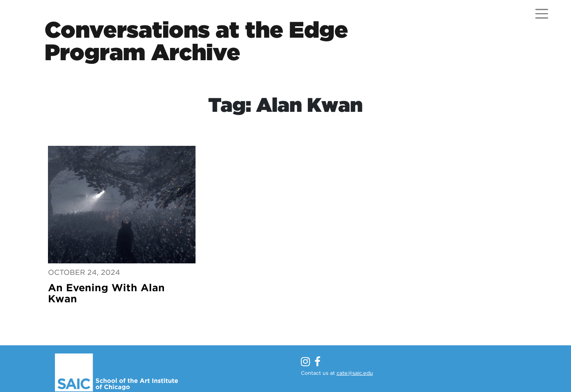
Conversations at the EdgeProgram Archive (196, 41)
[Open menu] (542, 14)
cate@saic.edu (355, 373)
